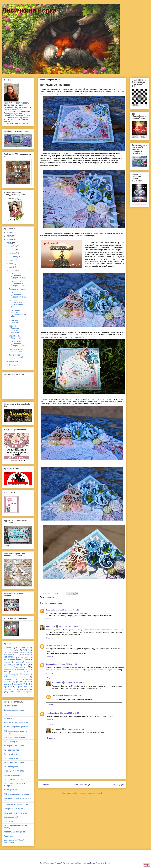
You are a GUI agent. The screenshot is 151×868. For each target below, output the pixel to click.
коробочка (25, 657)
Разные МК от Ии (11, 754)
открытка (50, 597)
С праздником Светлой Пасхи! (16, 337)
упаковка (7, 684)
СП (6, 676)
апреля (12, 271)
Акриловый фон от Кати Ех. (16, 762)
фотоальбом (23, 687)
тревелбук (19, 682)
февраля (13, 365)
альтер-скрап (23, 648)
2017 (9, 236)
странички (8, 679)
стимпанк (23, 677)
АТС (25, 650)
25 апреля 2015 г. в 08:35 (75, 729)
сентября (13, 257)
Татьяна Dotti (52, 664)
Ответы (52, 678)
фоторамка (8, 689)
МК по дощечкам (11, 790)
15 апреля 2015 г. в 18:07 (72, 610)
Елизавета (51, 627)
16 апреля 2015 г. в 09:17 (69, 627)
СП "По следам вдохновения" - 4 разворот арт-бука (17, 276)
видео (23, 653)
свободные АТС (23, 670)
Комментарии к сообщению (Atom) (89, 793)
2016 (9, 240)
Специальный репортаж (14, 710)
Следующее (45, 785)
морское (29, 662)
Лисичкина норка (29, 10)
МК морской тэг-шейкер (14, 746)
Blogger (108, 863)
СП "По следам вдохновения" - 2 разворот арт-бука (17, 295)
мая (11, 267)
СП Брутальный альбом (14, 809)
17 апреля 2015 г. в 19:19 (74, 696)
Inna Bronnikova (53, 713)
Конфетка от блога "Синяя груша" (16, 350)
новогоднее (11, 665)
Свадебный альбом (12, 817)
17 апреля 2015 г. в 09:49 (67, 664)
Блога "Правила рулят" (95, 233)
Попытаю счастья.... (17, 289)
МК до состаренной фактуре (16, 727)
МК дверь (8, 718)
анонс (7, 650)
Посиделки (19, 667)
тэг (28, 682)
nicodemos (91, 863)
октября (12, 253)
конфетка (9, 657)
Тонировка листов (12, 750)
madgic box (28, 692)
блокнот (15, 653)
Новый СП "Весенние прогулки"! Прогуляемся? (15, 329)
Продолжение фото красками (16, 813)
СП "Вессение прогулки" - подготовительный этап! (17, 313)
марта (12, 361)
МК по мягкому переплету (15, 779)
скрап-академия (18, 672)
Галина (49, 645)
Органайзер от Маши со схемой (17, 804)
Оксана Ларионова (54, 610)
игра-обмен (25, 655)
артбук (16, 650)
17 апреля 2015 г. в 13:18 (75, 683)
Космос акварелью (12, 775)
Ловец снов (9, 836)
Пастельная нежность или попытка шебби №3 (16, 304)
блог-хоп (7, 653)
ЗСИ (17, 655)
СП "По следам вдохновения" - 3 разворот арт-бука (17, 283)
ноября (12, 250)
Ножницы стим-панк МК (14, 771)
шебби (19, 692)
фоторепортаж (24, 689)
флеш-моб (18, 684)
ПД (5, 667)
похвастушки (8, 670)
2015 (9, 243)
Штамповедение (11, 767)
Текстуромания (10, 706)
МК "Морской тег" (11, 758)
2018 (9, 233)
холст (11, 692)
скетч (6, 672)
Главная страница (81, 785)
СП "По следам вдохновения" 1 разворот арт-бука (17, 344)
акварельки (9, 648)
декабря (13, 246)
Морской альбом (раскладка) (16, 723)
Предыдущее (118, 785)
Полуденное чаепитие (14, 321)
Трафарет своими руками (15, 737)
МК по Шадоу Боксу (12, 741)
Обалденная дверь (12, 714)
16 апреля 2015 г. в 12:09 (62, 645)
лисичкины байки (13, 659)
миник (19, 662)
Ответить (50, 619)
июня (11, 264)
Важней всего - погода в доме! (16, 356)
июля (11, 260)
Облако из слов (11, 821)
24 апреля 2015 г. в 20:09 (69, 713)
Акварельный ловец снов (15, 832)
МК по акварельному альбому (17, 794)
